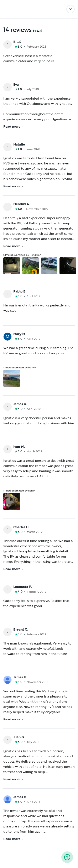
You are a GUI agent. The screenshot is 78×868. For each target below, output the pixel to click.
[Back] (71, 9)
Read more (13, 126)
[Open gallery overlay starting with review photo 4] (68, 266)
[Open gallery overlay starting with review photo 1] (12, 266)
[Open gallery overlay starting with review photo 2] (30, 266)
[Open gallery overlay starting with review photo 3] (49, 266)
